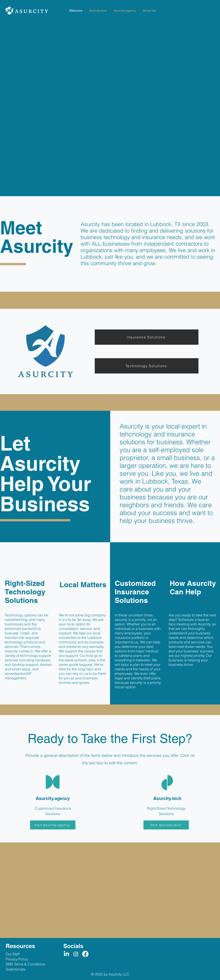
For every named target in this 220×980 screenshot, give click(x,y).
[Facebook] (85, 954)
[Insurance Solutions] (147, 337)
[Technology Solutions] (147, 366)
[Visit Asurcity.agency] (53, 825)
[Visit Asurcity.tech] (166, 825)
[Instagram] (76, 954)
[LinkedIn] (66, 954)
